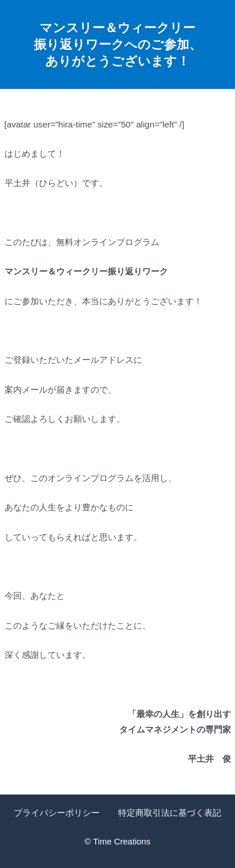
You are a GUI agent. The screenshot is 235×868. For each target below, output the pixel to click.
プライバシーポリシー (57, 813)
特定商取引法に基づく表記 (170, 813)
